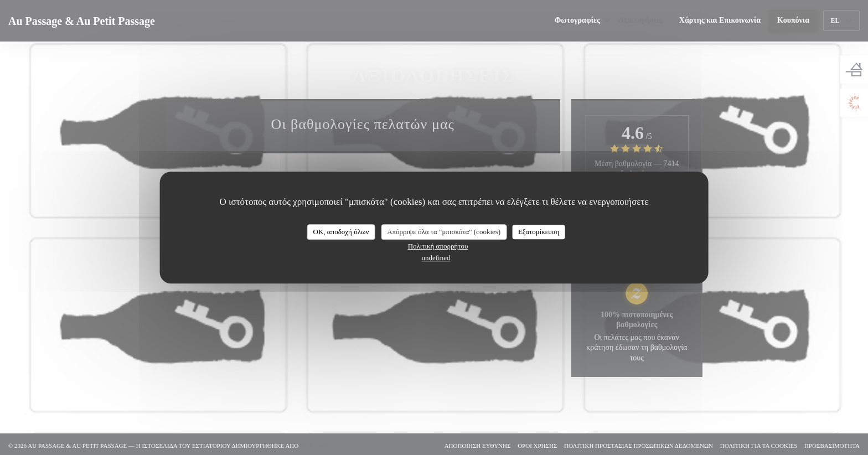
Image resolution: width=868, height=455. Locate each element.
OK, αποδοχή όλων (341, 232)
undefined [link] (436, 258)
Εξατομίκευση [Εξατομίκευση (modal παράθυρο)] (539, 232)
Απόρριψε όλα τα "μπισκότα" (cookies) (444, 232)
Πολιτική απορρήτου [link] (438, 246)
